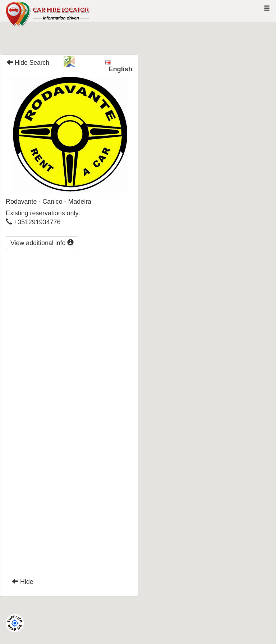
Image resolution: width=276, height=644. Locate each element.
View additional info (42, 243)
